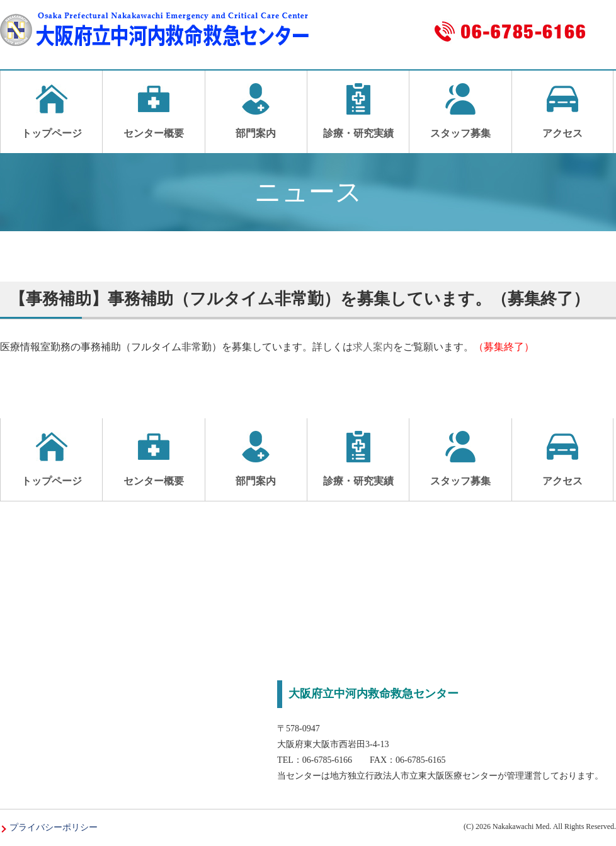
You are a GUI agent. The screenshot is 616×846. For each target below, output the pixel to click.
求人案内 (373, 347)
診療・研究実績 (358, 111)
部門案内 (256, 111)
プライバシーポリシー (54, 827)
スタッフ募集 (460, 111)
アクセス (562, 111)
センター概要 (153, 111)
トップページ (51, 111)
